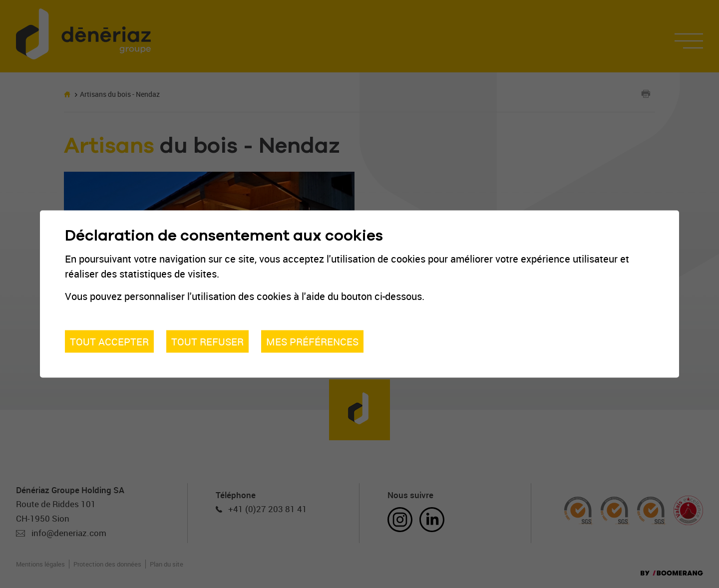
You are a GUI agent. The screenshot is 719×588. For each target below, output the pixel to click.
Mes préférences (312, 341)
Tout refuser (207, 341)
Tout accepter (109, 341)
